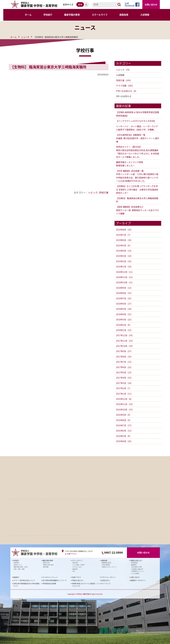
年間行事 (75, 563)
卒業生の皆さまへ (78, 580)
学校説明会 (134, 563)
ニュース (25, 37)
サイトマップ (106, 584)
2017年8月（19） (124, 357)
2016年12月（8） (124, 399)
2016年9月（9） (124, 415)
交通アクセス (72, 554)
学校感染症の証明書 (49, 584)
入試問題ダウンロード (138, 571)
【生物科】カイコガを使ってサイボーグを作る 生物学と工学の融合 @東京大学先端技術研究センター (137, 189)
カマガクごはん (77, 567)
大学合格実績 (106, 565)
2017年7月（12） (124, 362)
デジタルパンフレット (50, 577)
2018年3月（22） (124, 319)
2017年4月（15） (124, 378)
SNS (74, 571)
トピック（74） (124, 70)
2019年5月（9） (124, 245)
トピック (93, 192)
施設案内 (75, 569)
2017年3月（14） (124, 383)
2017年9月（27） (124, 351)
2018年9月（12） (124, 288)
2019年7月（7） (124, 235)
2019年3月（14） (124, 256)
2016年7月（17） (124, 425)
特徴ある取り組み (48, 565)
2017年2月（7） (124, 388)
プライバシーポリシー (109, 577)
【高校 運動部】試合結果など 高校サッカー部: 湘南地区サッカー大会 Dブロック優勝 (137, 210)
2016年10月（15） (125, 409)
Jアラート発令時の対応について (24, 580)
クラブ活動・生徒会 (78, 565)
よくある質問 (135, 573)
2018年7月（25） (124, 298)
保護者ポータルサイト (138, 580)
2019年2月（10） (124, 261)
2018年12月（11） (125, 272)
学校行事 (104, 192)
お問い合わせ (151, 4)
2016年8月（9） (124, 420)
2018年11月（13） (125, 277)
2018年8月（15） (124, 293)
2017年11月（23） (125, 341)
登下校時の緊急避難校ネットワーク (55, 580)
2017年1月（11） (124, 394)
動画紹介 (16, 577)
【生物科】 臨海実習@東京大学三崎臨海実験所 (50, 67)
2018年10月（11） (125, 282)
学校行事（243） (124, 80)
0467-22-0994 (113, 553)
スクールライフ (77, 560)
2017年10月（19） (125, 346)
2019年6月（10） (124, 240)
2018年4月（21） (124, 314)
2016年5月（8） (124, 436)
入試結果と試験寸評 (137, 569)
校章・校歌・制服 (19, 569)
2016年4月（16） (124, 441)
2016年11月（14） (125, 404)
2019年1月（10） (124, 267)
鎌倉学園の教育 (48, 560)
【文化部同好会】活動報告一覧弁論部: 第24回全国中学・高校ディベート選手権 (138, 138)
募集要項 (134, 565)
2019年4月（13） (124, 251)
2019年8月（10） (124, 230)
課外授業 (46, 567)
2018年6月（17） (124, 304)
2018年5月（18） (124, 309)
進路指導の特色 (106, 563)
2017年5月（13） (124, 372)
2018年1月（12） (124, 330)
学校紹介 (16, 560)
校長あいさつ (18, 565)
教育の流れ (46, 563)
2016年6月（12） (124, 431)
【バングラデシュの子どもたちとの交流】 (136, 121)
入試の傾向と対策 (136, 567)
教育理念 (16, 563)
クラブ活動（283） (125, 86)
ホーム (13, 37)
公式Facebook (130, 4)
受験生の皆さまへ (137, 560)
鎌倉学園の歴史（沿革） (21, 567)
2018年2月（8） (124, 325)
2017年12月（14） (125, 335)
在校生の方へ (106, 580)
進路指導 (104, 560)
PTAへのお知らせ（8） (127, 91)
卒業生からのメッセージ (109, 567)
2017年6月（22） (124, 367)
